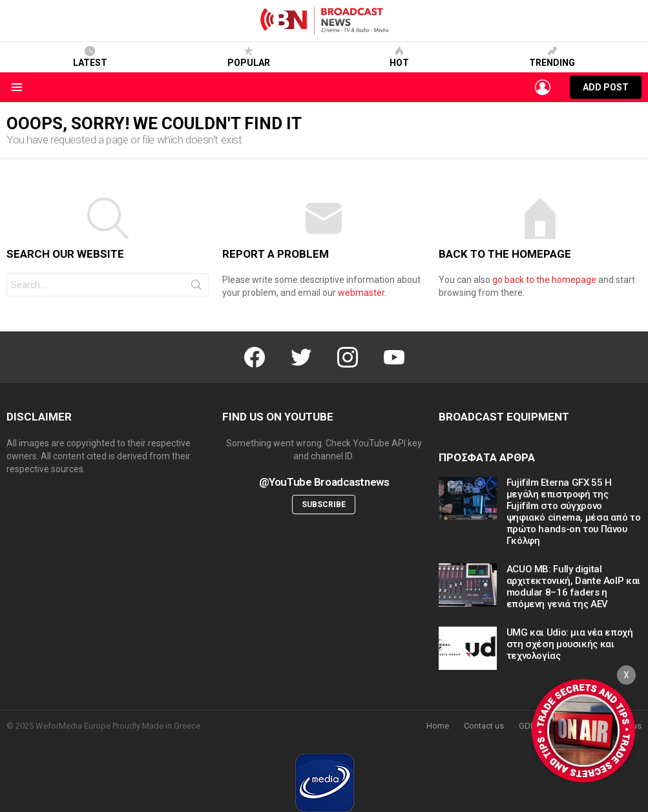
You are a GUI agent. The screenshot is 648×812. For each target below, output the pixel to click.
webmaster (361, 293)
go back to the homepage (544, 280)
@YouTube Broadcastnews (324, 482)
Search (196, 287)
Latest (90, 57)
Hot (399, 57)
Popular (249, 57)
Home (438, 726)
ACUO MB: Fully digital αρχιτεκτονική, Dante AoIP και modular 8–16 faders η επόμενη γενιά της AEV (573, 587)
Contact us (484, 726)
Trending (552, 57)
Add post (606, 90)
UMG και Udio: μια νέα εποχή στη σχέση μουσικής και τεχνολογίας (570, 644)
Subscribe (324, 505)
